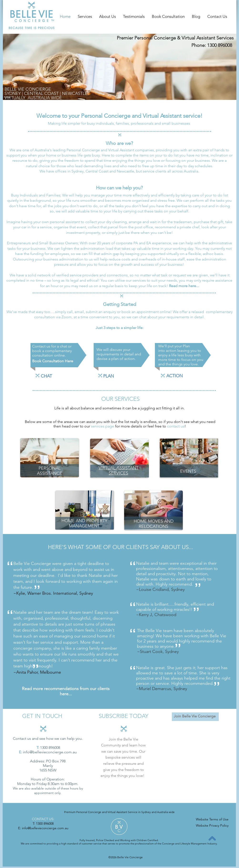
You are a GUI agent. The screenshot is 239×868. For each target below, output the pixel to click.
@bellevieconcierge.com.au (53, 752)
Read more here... (184, 286)
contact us (176, 426)
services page (103, 426)
